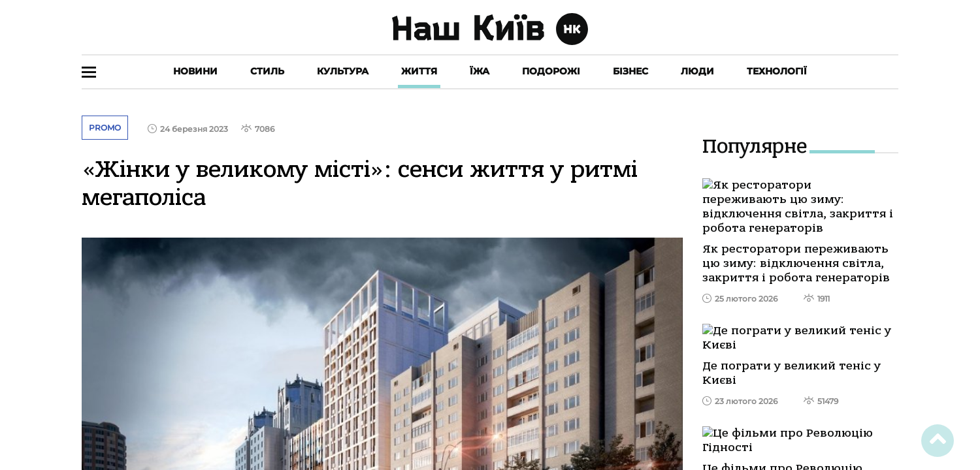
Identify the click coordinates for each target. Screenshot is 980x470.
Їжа (480, 71)
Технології (777, 71)
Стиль (267, 71)
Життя (419, 71)
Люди (697, 71)
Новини (195, 71)
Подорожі (551, 71)
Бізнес (630, 71)
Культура (343, 71)
